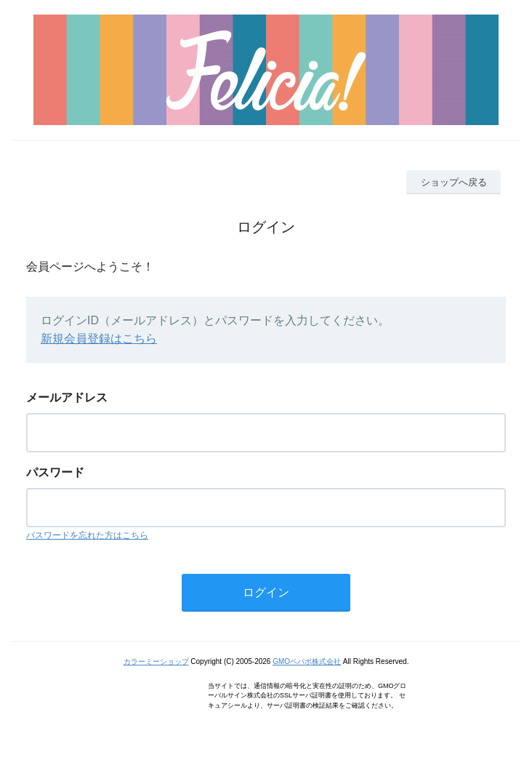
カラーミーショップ (156, 661)
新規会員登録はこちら (99, 339)
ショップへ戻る (454, 182)
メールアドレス (67, 397)
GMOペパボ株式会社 (307, 661)
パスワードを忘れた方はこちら (87, 535)
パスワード (55, 472)
